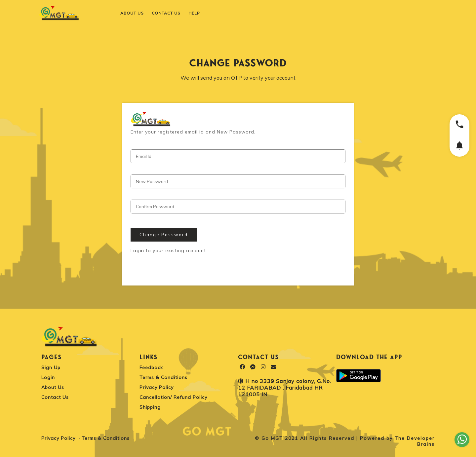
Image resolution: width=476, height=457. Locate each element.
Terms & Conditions (163, 377)
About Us (53, 387)
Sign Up (51, 367)
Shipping (150, 407)
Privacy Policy (157, 387)
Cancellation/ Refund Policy (173, 397)
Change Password (164, 235)
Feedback (151, 367)
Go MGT (272, 438)
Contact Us (55, 397)
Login (137, 250)
